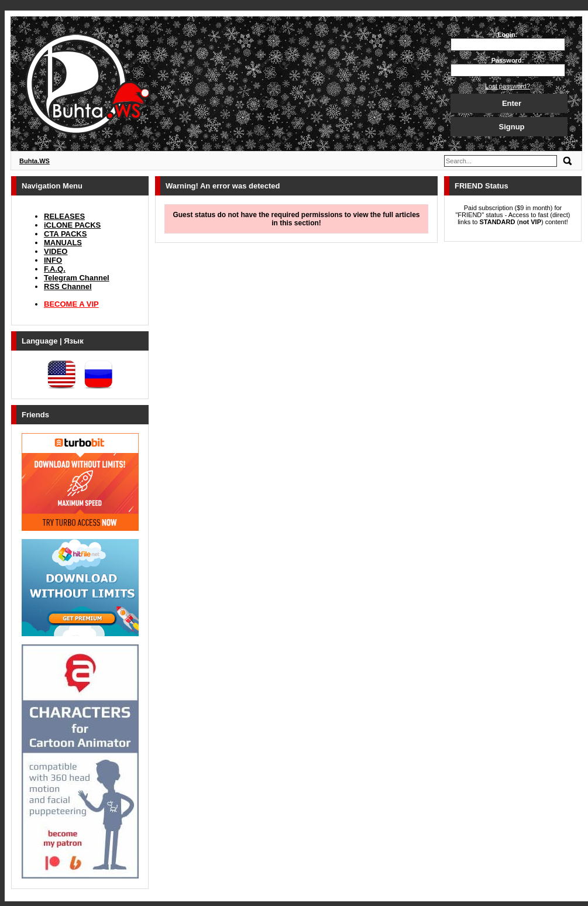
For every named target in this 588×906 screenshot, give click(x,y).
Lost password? (508, 86)
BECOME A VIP (71, 304)
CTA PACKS (65, 234)
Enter (512, 103)
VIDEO (56, 251)
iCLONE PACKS (72, 225)
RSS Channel (68, 286)
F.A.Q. (55, 269)
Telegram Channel (77, 278)
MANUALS (63, 243)
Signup (511, 127)
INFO (53, 260)
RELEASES (64, 216)
